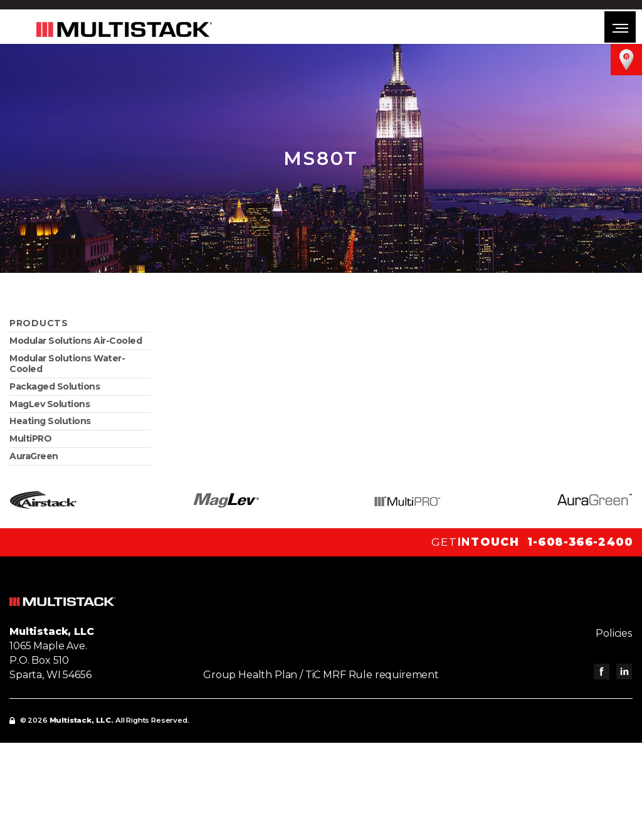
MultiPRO (30, 439)
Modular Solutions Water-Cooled (67, 364)
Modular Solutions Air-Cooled (76, 341)
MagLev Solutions (50, 404)
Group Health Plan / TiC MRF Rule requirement (321, 675)
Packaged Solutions (55, 386)
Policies (614, 633)
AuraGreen (34, 456)
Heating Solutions (50, 421)
